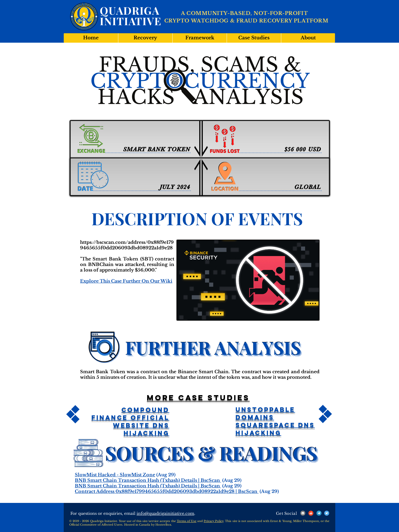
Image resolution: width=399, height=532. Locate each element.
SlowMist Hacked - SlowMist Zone (115, 475)
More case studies (198, 398)
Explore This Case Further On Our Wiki (126, 281)
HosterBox (163, 525)
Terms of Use (187, 521)
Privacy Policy (213, 521)
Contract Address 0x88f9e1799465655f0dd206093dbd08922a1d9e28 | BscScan (167, 491)
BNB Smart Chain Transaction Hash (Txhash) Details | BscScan (148, 480)
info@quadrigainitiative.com (165, 513)
